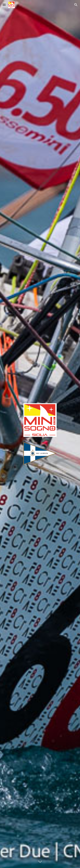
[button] (4, 5)
